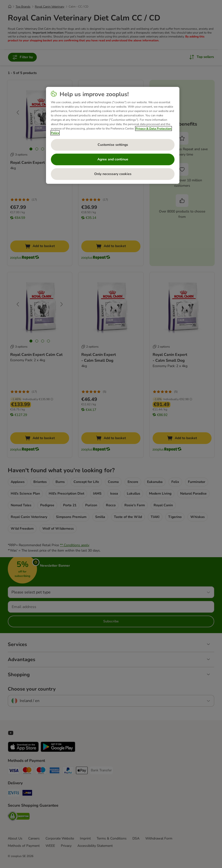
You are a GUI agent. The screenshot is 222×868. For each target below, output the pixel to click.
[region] (113, 135)
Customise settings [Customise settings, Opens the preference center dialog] (113, 145)
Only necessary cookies (113, 174)
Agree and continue (113, 159)
